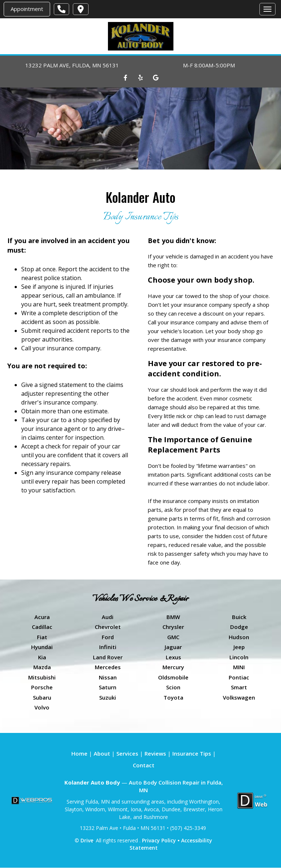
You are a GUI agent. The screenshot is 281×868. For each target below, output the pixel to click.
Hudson (239, 637)
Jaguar (173, 647)
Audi (108, 617)
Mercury (173, 667)
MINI (239, 667)
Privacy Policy (159, 840)
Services (127, 753)
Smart (239, 687)
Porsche (42, 687)
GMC (173, 637)
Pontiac (239, 677)
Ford (108, 637)
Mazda (42, 667)
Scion (173, 687)
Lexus (173, 657)
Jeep (239, 647)
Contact (144, 765)
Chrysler (173, 627)
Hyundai (42, 647)
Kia (42, 657)
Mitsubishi (42, 677)
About (102, 753)
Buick (239, 617)
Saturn (108, 687)
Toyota (173, 697)
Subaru (42, 697)
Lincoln (239, 657)
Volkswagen (239, 697)
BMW (173, 617)
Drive (87, 840)
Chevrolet (108, 627)
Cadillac (42, 627)
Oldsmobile (173, 677)
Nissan (108, 677)
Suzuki (108, 697)
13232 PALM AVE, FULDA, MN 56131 (72, 65)
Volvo (42, 707)
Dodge (239, 627)
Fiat (42, 637)
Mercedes (108, 667)
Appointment (27, 9)
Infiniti (108, 647)
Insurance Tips (192, 753)
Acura (42, 617)
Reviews (155, 753)
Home (79, 753)
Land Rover (108, 657)
